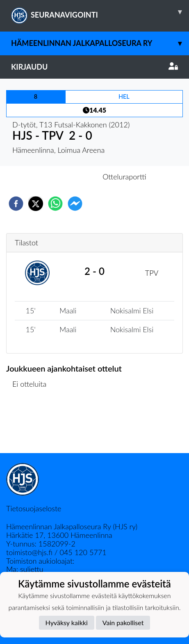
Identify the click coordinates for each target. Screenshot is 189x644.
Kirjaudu (94, 67)
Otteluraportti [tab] (124, 177)
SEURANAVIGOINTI (100, 12)
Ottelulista (33, 425)
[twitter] (36, 204)
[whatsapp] (55, 204)
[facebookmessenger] (75, 204)
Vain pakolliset (123, 622)
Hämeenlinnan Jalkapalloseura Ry (100, 43)
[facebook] (16, 204)
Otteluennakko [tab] (66, 177)
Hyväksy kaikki (67, 622)
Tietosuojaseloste (34, 508)
